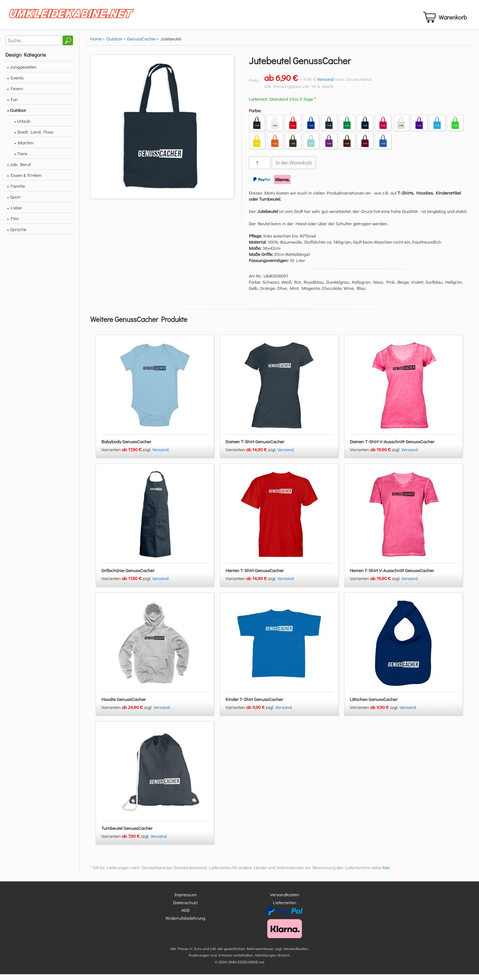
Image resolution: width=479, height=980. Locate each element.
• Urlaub (22, 127)
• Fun (13, 105)
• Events (15, 84)
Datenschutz (185, 908)
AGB (186, 916)
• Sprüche (17, 235)
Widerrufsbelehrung (185, 924)
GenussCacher (141, 45)
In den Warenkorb (294, 169)
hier (386, 874)
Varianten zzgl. (127, 455)
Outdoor (115, 45)
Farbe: (255, 116)
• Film (13, 224)
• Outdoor (17, 116)
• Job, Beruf (19, 170)
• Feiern (15, 94)
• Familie (16, 192)
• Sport (14, 203)
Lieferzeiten (285, 908)
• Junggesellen (22, 73)
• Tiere (21, 159)
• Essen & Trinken (24, 181)
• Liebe (14, 214)
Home (96, 45)
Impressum (185, 900)
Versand (325, 85)
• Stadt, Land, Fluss (34, 138)
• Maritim (24, 149)
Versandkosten (285, 900)
